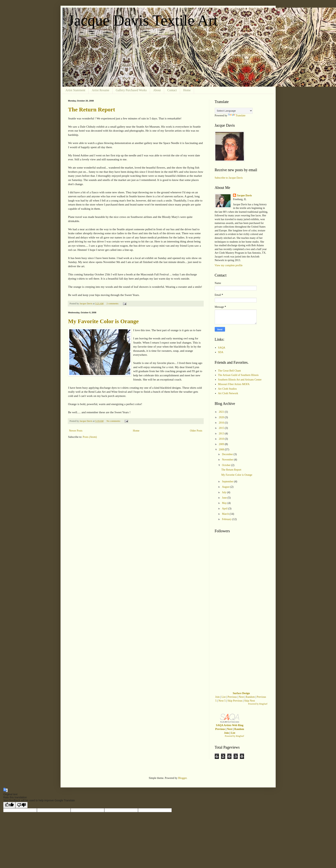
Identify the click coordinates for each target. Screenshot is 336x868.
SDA (221, 352)
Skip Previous (235, 701)
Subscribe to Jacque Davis (229, 178)
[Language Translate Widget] (234, 111)
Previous (232, 697)
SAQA (222, 348)
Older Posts (196, 431)
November (228, 460)
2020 (222, 417)
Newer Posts (76, 431)
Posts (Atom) (90, 437)
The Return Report (92, 109)
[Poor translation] (22, 805)
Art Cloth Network (228, 393)
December (228, 454)
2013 (222, 434)
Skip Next (250, 701)
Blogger (182, 778)
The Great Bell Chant (229, 371)
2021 (222, 412)
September (228, 482)
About (157, 90)
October (227, 465)
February (227, 519)
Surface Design (241, 693)
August (226, 487)
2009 (222, 444)
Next (241, 697)
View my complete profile (229, 265)
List (224, 697)
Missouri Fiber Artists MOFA (234, 384)
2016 (222, 423)
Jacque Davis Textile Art (143, 20)
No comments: (114, 421)
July (225, 492)
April (225, 509)
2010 (222, 439)
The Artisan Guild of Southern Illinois (238, 375)
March (226, 514)
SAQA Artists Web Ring (230, 725)
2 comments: (113, 304)
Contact (172, 90)
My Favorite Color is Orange (103, 321)
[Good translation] (9, 805)
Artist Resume (101, 90)
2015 (222, 428)
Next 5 (222, 701)
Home (187, 90)
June (225, 498)
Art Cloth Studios (227, 389)
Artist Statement (75, 90)
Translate (237, 115)
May (225, 503)
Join (217, 697)
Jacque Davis (244, 195)
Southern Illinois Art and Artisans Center (240, 380)
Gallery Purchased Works (131, 90)
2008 (222, 450)
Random (250, 697)
